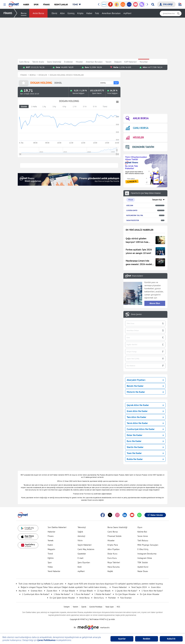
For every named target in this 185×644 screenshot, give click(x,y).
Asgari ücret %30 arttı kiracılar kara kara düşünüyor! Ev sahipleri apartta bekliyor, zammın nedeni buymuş (115, 584)
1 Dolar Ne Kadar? (62, 594)
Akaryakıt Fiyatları (145, 380)
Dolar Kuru (112, 554)
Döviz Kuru (99, 598)
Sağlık (80, 532)
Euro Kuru (112, 558)
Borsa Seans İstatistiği (117, 527)
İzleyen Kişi (157, 200)
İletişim (67, 607)
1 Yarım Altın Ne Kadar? (152, 591)
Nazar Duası (143, 571)
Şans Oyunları (84, 562)
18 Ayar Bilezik (86, 591)
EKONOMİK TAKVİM (140, 147)
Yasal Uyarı (110, 607)
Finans (51, 536)
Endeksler (69, 62)
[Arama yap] (153, 4)
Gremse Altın (37, 591)
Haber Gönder (155, 515)
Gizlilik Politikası (96, 607)
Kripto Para (113, 545)
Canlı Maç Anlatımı (86, 549)
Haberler (51, 532)
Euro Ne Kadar (145, 441)
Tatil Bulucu (143, 540)
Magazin (51, 549)
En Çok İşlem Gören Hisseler (62, 598)
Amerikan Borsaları (111, 13)
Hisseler (79, 62)
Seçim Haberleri (85, 545)
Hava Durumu (114, 567)
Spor (50, 562)
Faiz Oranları (126, 598)
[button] (5, 5)
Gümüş (71, 13)
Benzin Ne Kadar (145, 386)
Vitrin (80, 540)
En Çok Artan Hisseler (150, 594)
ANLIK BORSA (137, 118)
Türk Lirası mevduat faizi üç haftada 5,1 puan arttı (41, 584)
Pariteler (112, 598)
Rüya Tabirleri (114, 562)
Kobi (80, 567)
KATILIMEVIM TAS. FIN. (135, 215)
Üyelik (84, 607)
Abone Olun (155, 303)
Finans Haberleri (120, 587)
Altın (62, 13)
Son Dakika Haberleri (57, 527)
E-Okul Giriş (143, 549)
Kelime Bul (142, 532)
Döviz (54, 13)
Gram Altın (156, 587)
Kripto (80, 13)
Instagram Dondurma (147, 554)
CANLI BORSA (137, 128)
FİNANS (8, 13)
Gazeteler (82, 554)
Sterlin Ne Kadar (145, 447)
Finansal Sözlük (115, 536)
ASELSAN (130, 205)
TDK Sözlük (143, 562)
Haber (89, 13)
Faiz (97, 13)
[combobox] (109, 83)
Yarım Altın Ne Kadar (145, 423)
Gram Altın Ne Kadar (145, 411)
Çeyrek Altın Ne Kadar (145, 405)
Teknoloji (82, 527)
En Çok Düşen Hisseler (126, 594)
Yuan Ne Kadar (145, 453)
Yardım (75, 607)
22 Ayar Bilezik (104, 591)
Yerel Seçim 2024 (139, 587)
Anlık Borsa (38, 13)
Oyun (140, 527)
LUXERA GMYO (132, 210)
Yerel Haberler (54, 571)
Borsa (24, 13)
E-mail (80, 558)
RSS (118, 607)
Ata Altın (23, 591)
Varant (108, 62)
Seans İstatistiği (54, 62)
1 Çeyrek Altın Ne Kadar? (126, 591)
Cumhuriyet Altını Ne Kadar (145, 429)
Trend (50, 554)
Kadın (50, 545)
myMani (127, 13)
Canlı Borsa (24, 62)
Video (50, 567)
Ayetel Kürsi (143, 567)
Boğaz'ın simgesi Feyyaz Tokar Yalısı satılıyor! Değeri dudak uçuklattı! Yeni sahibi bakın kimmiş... (64, 587)
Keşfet (110, 571)
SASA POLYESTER (133, 220)
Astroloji (81, 536)
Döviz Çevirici (136, 314)
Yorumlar (144, 62)
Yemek (51, 540)
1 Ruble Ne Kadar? (103, 594)
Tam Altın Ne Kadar (145, 417)
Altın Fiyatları (114, 549)
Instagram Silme (145, 558)
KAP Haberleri (131, 62)
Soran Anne (143, 536)
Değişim (118, 62)
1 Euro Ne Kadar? (82, 594)
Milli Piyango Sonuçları (148, 545)
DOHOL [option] (103, 83)
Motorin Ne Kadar (145, 392)
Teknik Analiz (38, 62)
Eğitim (51, 558)
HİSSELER (135, 138)
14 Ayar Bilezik (68, 591)
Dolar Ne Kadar (145, 435)
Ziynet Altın (52, 591)
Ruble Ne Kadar (145, 459)
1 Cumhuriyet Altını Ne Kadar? (36, 594)
